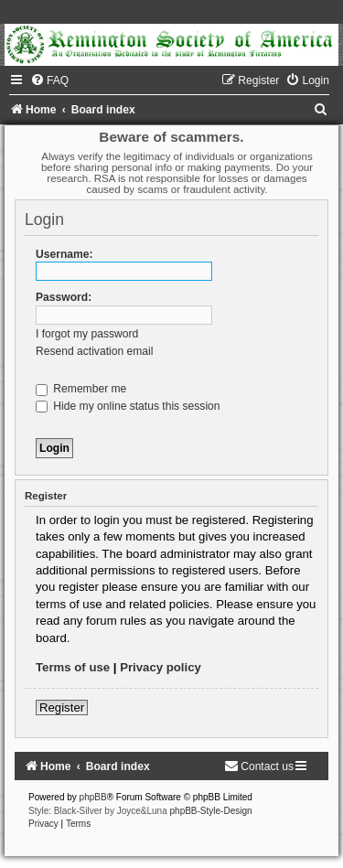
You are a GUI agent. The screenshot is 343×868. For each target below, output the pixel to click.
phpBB (93, 797)
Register (62, 707)
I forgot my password (87, 334)
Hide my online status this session (128, 406)
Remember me (81, 389)
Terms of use (73, 667)
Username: (64, 254)
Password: (64, 297)
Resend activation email (94, 351)
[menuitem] (49, 80)
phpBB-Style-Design (211, 811)
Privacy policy (161, 667)
